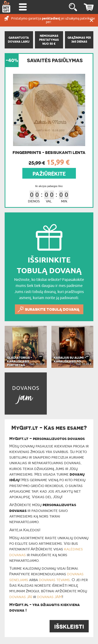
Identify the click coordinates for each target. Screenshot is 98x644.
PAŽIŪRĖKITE (49, 174)
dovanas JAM (50, 597)
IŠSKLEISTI (69, 627)
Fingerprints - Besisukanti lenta (49, 152)
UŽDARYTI (91, 20)
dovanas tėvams (54, 580)
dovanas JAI (21, 597)
